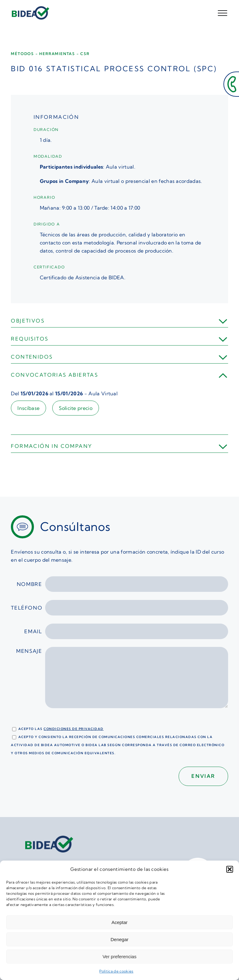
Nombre (122, 584)
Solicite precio (76, 408)
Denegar (119, 939)
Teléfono (119, 608)
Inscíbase (28, 408)
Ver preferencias (119, 957)
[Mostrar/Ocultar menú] (223, 13)
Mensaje (122, 681)
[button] (230, 869)
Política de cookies (116, 971)
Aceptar (119, 922)
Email (126, 631)
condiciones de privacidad (74, 729)
